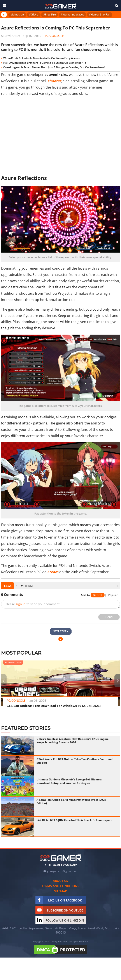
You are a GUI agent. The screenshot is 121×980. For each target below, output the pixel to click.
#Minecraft (17, 15)
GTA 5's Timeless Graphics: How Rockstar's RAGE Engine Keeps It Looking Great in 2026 (73, 741)
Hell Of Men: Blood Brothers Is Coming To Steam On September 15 (45, 63)
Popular (113, 595)
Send (109, 617)
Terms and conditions (60, 886)
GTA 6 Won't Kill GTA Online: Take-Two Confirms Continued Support (75, 761)
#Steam (27, 586)
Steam (53, 572)
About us (60, 881)
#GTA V (34, 15)
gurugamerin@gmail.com (63, 871)
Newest (98, 595)
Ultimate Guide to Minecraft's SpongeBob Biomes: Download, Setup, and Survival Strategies (69, 781)
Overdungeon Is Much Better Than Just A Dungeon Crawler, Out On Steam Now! (54, 67)
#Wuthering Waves (72, 15)
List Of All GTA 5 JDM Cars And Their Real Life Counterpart (74, 820)
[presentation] (17, 586)
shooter (54, 81)
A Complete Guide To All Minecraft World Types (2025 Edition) (71, 801)
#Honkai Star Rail (100, 15)
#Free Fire (50, 15)
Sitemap (60, 891)
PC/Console (54, 36)
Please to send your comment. (33, 604)
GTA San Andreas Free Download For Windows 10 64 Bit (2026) (54, 706)
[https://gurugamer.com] (61, 857)
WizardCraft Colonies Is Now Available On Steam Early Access (41, 58)
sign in (21, 604)
